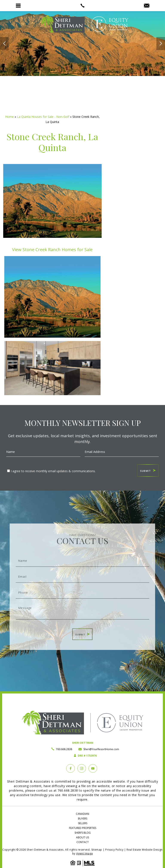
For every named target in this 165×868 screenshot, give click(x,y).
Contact (83, 842)
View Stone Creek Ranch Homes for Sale (52, 250)
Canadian (82, 814)
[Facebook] (70, 768)
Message (83, 606)
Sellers (83, 823)
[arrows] (4, 44)
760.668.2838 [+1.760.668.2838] (64, 749)
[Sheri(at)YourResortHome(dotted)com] (147, 6)
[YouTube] (93, 768)
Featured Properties (83, 828)
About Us (82, 837)
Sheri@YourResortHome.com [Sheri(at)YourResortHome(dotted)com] (101, 749)
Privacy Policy (114, 850)
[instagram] (82, 768)
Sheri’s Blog (83, 833)
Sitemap (97, 850)
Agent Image (85, 854)
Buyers (83, 819)
